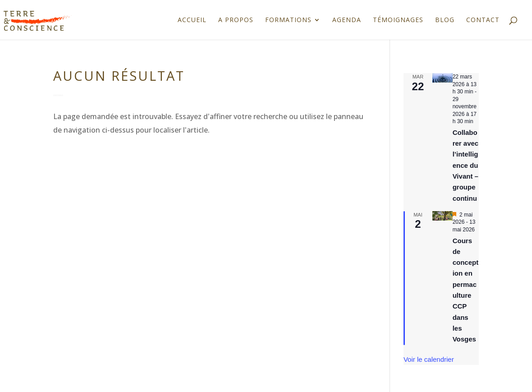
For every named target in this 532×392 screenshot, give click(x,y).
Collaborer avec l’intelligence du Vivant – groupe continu (466, 165)
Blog (445, 20)
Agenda (347, 20)
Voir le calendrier (429, 359)
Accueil (192, 20)
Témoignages (398, 20)
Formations (288, 20)
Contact (483, 20)
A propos (236, 20)
